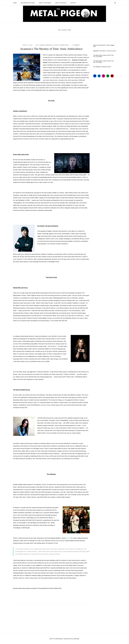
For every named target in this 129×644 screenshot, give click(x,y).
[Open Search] (115, 3)
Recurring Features (28, 3)
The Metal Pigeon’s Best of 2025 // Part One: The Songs (103, 62)
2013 (37, 45)
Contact (73, 3)
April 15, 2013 (28, 45)
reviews (68, 538)
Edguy (57, 45)
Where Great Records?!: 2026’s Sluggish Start (104, 46)
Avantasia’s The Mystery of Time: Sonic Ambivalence (51, 49)
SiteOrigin (77, 639)
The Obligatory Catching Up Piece (102, 67)
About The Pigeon (45, 3)
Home (15, 3)
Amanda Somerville (47, 45)
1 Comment (76, 45)
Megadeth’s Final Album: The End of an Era (105, 51)
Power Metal (64, 45)
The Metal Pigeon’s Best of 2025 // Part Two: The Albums (103, 56)
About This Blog (61, 3)
